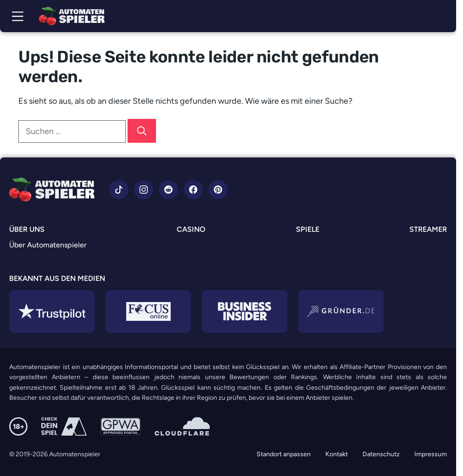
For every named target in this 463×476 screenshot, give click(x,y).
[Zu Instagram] (144, 190)
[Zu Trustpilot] (52, 311)
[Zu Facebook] (193, 190)
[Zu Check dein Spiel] (64, 426)
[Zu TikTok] (119, 190)
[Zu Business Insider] (245, 311)
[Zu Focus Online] (148, 311)
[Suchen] (142, 131)
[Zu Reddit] (168, 190)
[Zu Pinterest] (218, 190)
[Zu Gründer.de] (341, 311)
